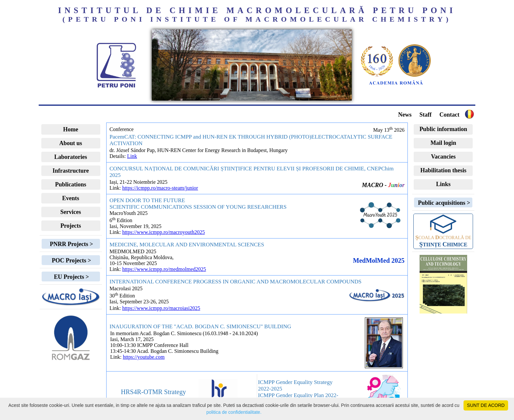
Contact (449, 115)
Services (71, 212)
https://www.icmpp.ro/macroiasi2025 (161, 308)
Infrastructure (71, 171)
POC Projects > (70, 260)
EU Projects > (71, 277)
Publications (71, 184)
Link (132, 156)
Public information (444, 129)
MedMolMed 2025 (379, 260)
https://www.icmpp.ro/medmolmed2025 (164, 269)
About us (71, 143)
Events (71, 198)
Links (443, 184)
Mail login (443, 143)
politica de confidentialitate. (234, 412)
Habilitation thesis (443, 170)
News (405, 115)
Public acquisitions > (443, 203)
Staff (425, 115)
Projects (71, 226)
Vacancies (443, 157)
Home (71, 129)
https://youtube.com (144, 357)
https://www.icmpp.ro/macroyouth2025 (164, 232)
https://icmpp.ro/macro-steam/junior (160, 188)
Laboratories (71, 157)
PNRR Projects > (70, 244)
